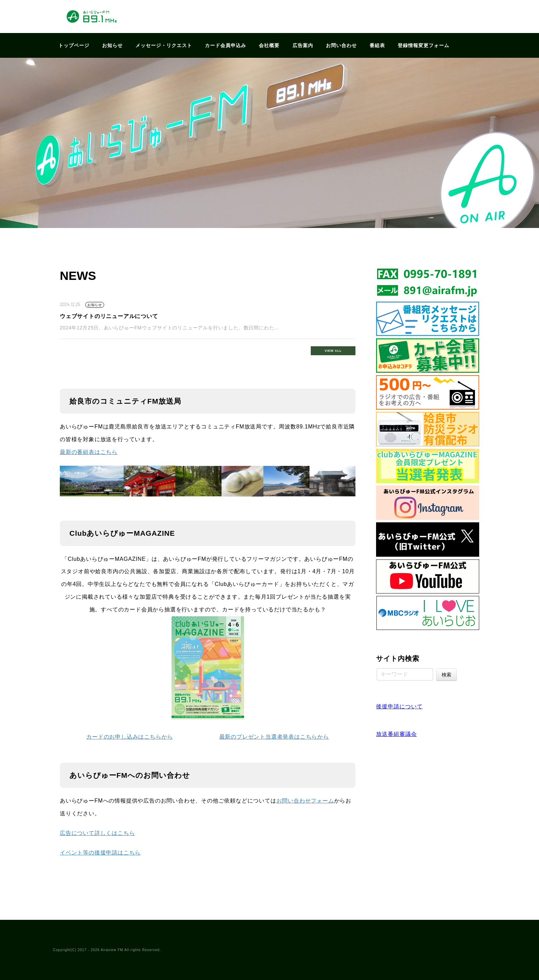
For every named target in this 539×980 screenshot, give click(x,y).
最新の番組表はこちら (89, 452)
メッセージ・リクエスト (164, 45)
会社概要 (269, 45)
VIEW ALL (333, 351)
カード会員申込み (225, 45)
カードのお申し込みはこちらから (130, 737)
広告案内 (303, 45)
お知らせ (112, 45)
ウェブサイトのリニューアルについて (109, 316)
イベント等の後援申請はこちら (100, 853)
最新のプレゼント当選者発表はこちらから (274, 737)
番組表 (377, 45)
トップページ (74, 45)
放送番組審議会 (397, 734)
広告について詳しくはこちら (97, 833)
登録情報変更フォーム (423, 45)
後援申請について (399, 706)
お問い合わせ (341, 45)
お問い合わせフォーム (305, 801)
